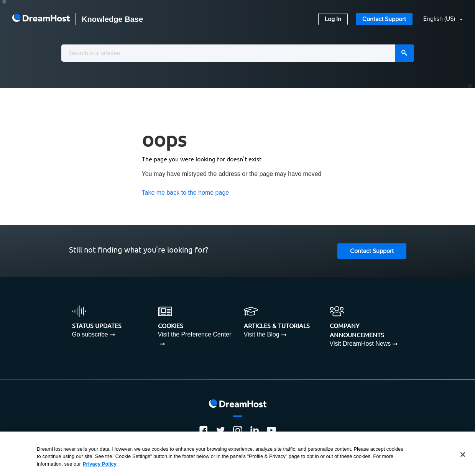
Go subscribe (90, 334)
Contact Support (384, 19)
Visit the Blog (262, 334)
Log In (333, 19)
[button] (438, 19)
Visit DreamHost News (360, 344)
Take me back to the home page (186, 193)
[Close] (463, 457)
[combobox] (238, 53)
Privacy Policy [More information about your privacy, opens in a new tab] (100, 466)
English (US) (440, 19)
